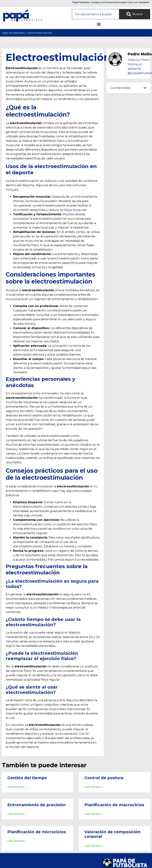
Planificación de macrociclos (114, 805)
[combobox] (96, 14)
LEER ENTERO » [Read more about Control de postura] (94, 787)
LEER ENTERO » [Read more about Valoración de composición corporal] (94, 846)
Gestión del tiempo (27, 778)
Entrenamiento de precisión (37, 805)
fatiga (68, 210)
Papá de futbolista (13, 33)
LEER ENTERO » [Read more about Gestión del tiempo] (17, 787)
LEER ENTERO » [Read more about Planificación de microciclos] (17, 841)
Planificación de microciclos (37, 832)
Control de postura (104, 778)
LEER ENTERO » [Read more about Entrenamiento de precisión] (17, 814)
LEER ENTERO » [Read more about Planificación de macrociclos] (94, 814)
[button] (99, 24)
